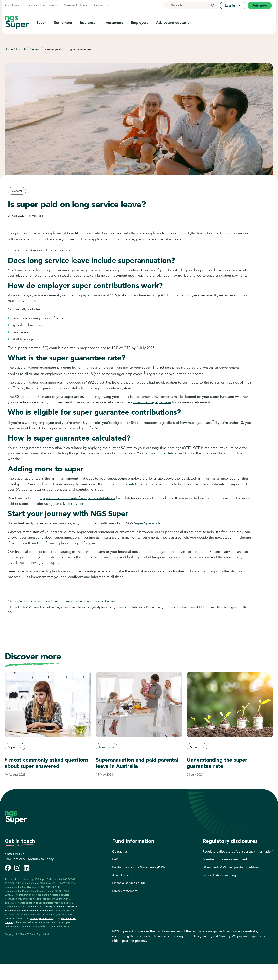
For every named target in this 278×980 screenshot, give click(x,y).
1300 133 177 (14, 854)
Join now (260, 6)
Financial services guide (129, 883)
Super (41, 23)
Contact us (101, 5)
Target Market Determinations (38, 911)
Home (9, 49)
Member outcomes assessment (225, 859)
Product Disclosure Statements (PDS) (138, 867)
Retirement (63, 23)
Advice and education (174, 23)
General (35, 49)
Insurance (88, 23)
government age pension (151, 402)
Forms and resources (42, 5)
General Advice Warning (39, 907)
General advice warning (219, 875)
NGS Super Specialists (42, 918)
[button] (213, 6)
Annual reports (123, 875)
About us (12, 5)
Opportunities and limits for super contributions (77, 498)
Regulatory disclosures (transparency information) (238, 852)
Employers (139, 23)
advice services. (72, 504)
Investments (113, 23)
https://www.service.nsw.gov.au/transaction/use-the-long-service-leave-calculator (62, 601)
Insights (21, 49)
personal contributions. (130, 484)
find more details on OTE (170, 453)
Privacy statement (125, 891)
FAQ (115, 859)
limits (169, 484)
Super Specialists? (148, 523)
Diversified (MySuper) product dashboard (232, 867)
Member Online (76, 5)
